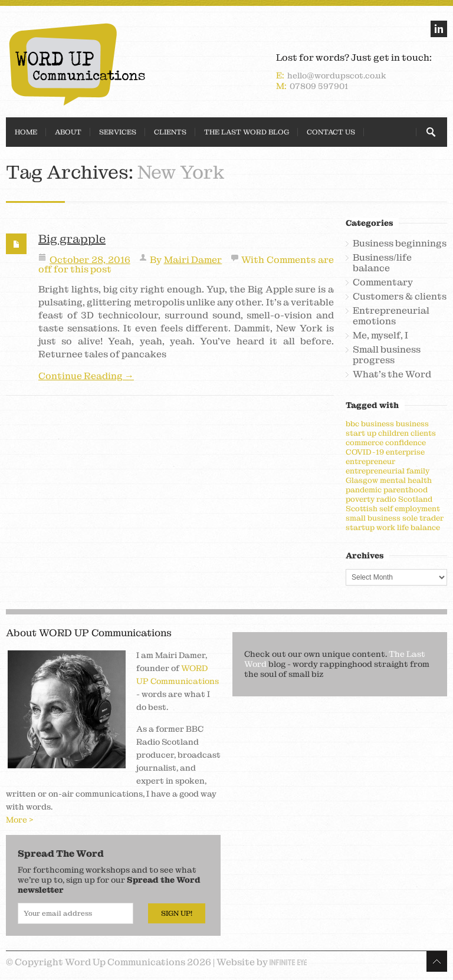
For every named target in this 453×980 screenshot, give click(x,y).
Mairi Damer (193, 260)
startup (360, 527)
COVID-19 (365, 452)
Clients (170, 132)
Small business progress (387, 355)
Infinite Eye (288, 962)
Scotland (415, 499)
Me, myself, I (380, 336)
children (393, 433)
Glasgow (362, 480)
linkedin (439, 29)
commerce (365, 443)
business (377, 424)
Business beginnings (400, 244)
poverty (360, 499)
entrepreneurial (375, 471)
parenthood (406, 490)
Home (26, 132)
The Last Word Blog (247, 132)
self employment (410, 509)
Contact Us (331, 132)
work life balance (408, 527)
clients (423, 433)
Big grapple (72, 239)
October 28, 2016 (90, 260)
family (418, 471)
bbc (352, 424)
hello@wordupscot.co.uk (337, 75)
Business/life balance (382, 263)
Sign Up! (177, 913)
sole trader (423, 518)
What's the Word (392, 374)
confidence (406, 443)
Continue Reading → (86, 376)
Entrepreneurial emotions (391, 316)
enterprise (405, 452)
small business (373, 518)
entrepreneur (370, 461)
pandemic (364, 490)
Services (118, 132)
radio (386, 499)
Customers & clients (400, 297)
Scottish (362, 509)
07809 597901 (319, 86)
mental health (406, 480)
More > (20, 820)
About (68, 132)
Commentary (383, 282)
